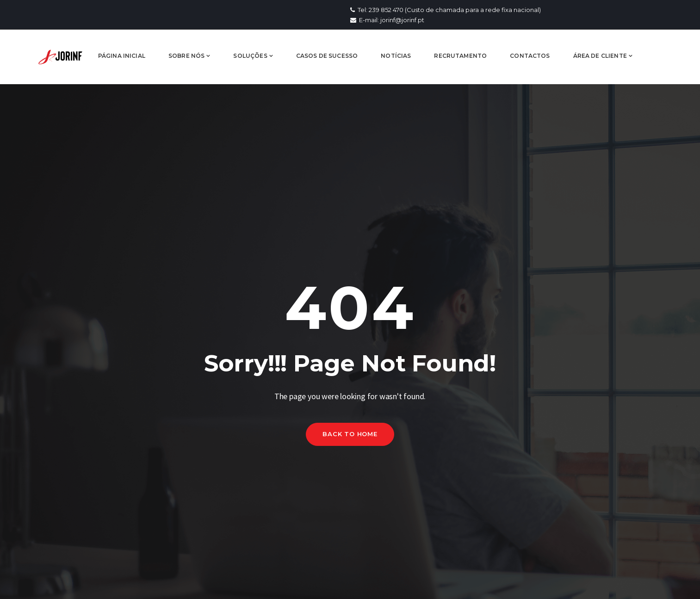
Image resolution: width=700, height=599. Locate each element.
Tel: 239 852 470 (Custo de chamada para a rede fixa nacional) (446, 10)
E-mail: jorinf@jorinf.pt (387, 20)
